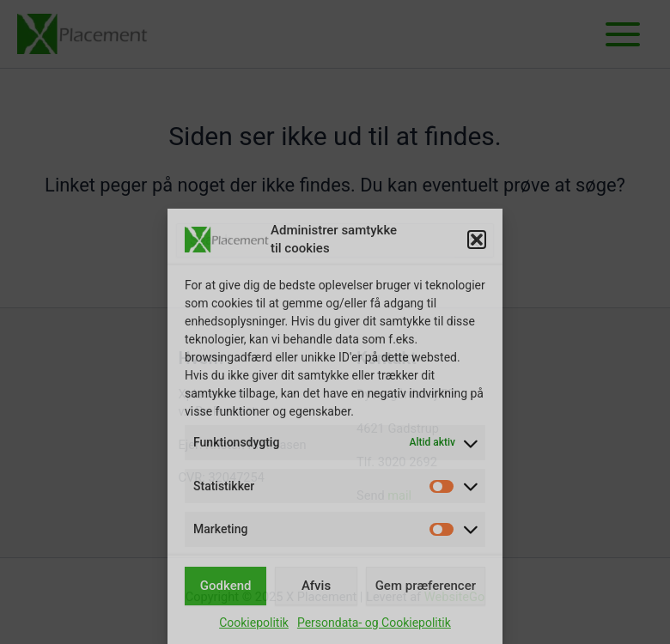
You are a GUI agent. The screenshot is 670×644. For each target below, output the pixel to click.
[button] (477, 240)
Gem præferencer (426, 586)
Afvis (316, 586)
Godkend (226, 586)
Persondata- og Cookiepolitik (374, 623)
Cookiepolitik (254, 623)
